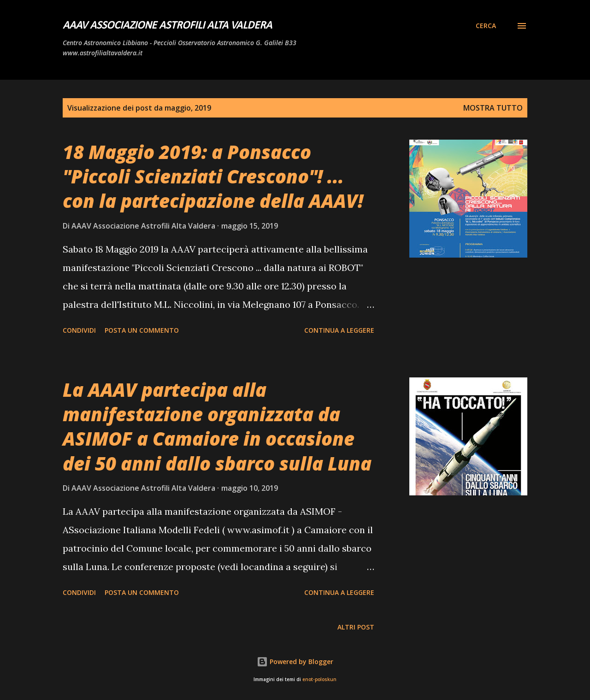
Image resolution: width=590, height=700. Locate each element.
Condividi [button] (79, 330)
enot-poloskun (319, 679)
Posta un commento (142, 330)
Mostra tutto (493, 108)
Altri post (356, 627)
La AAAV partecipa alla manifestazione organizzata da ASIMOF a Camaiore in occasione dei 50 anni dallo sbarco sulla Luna (217, 426)
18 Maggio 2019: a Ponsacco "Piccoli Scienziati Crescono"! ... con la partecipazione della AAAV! (213, 176)
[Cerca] (486, 26)
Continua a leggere (339, 330)
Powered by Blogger (295, 662)
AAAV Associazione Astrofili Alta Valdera (167, 26)
